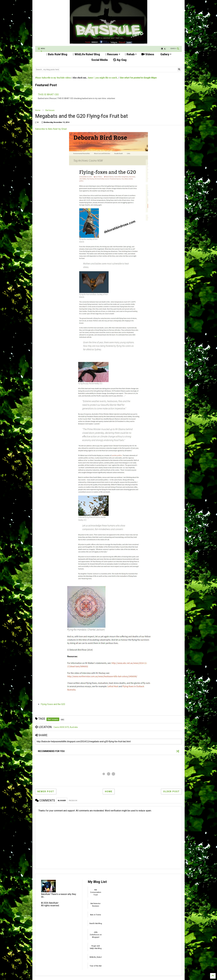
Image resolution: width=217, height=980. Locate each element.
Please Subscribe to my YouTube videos (53, 78)
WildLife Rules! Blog (86, 54)
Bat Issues (50, 110)
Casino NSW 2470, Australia (66, 727)
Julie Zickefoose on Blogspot (96, 935)
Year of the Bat (96, 966)
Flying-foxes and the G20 (53, 704)
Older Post (171, 791)
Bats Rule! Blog (57, 54)
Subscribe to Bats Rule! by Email (51, 129)
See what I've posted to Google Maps (138, 78)
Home (38, 110)
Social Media (99, 60)
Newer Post (46, 791)
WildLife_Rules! (96, 957)
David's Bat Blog (96, 923)
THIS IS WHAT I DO (48, 94)
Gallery (166, 54)
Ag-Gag (120, 60)
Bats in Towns (96, 915)
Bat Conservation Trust (96, 892)
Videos (148, 54)
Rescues (113, 54)
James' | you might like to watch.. (103, 78)
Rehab (131, 54)
